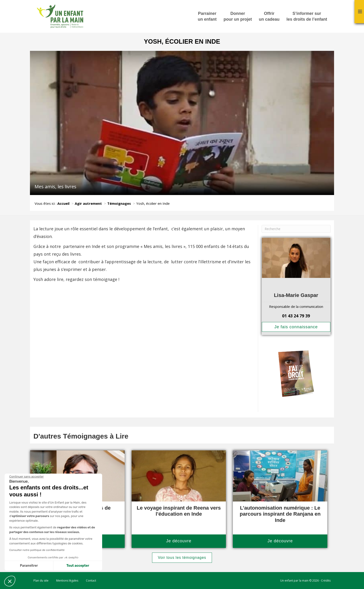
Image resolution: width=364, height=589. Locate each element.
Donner (238, 17)
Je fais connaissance (296, 327)
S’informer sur (307, 17)
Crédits (326, 581)
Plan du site (41, 581)
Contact (91, 581)
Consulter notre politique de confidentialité (37, 550)
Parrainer (207, 17)
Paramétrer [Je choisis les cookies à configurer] (29, 566)
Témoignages (119, 203)
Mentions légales (67, 581)
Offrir (269, 17)
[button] (10, 581)
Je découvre (179, 541)
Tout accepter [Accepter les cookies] (78, 566)
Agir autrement (88, 203)
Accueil (63, 203)
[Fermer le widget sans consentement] (26, 477)
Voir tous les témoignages (182, 558)
